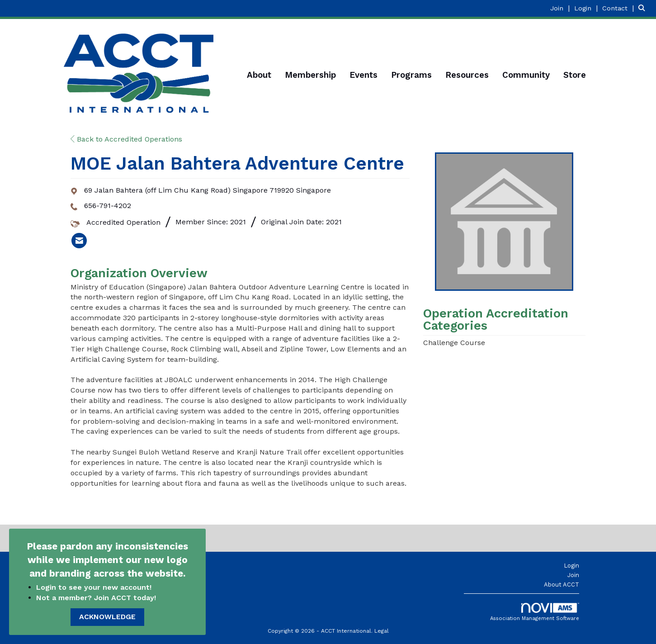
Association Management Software (535, 612)
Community (526, 75)
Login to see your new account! (95, 587)
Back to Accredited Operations (126, 139)
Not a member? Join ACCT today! (96, 598)
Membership (310, 75)
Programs (411, 75)
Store (575, 75)
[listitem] (561, 8)
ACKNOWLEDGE (107, 617)
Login (571, 566)
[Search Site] (644, 8)
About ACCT (562, 585)
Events (363, 75)
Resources (467, 75)
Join (573, 575)
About (259, 75)
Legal (382, 631)
